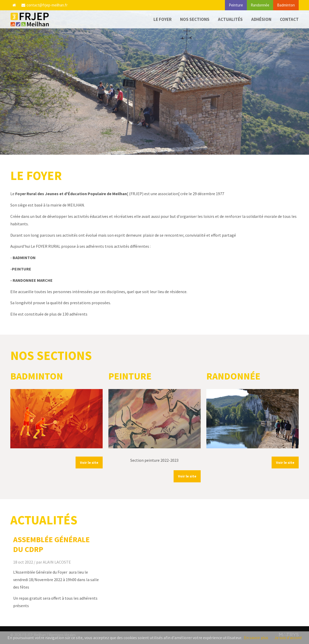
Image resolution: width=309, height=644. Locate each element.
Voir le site (89, 463)
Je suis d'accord (288, 638)
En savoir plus (256, 638)
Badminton (286, 5)
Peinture (236, 5)
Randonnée (260, 5)
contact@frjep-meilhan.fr (44, 5)
